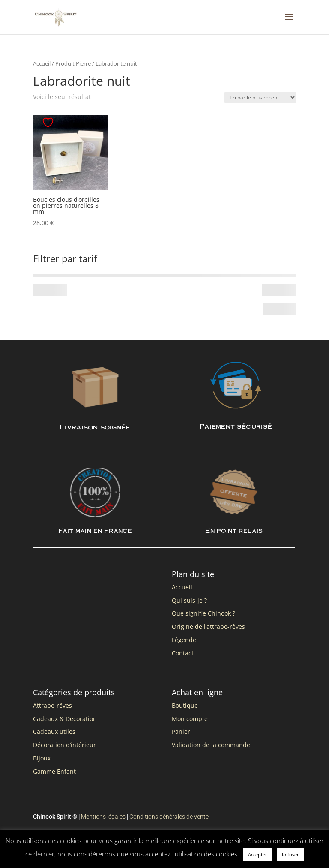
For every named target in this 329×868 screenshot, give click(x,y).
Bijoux (42, 758)
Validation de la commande (211, 745)
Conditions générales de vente (169, 817)
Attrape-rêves (52, 705)
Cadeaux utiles (54, 731)
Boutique (185, 705)
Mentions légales (103, 817)
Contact (183, 653)
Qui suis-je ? (189, 600)
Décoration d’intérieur (64, 745)
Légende (184, 640)
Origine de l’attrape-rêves (208, 626)
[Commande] (260, 98)
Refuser (290, 854)
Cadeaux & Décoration (65, 719)
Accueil (42, 63)
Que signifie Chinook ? (203, 613)
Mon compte (190, 719)
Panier (181, 731)
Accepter (258, 854)
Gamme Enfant (54, 771)
